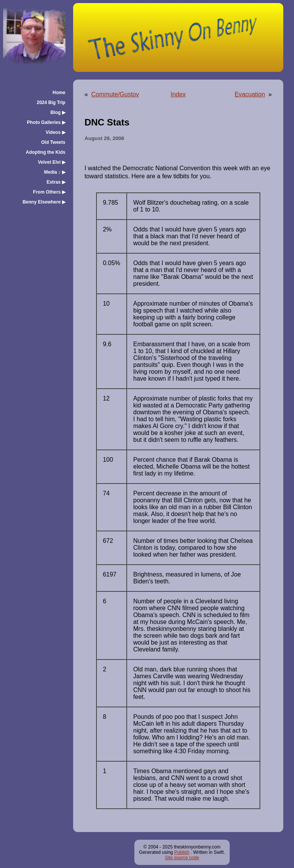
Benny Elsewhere (44, 202)
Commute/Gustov (115, 94)
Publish (182, 852)
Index (178, 94)
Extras (56, 182)
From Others (49, 192)
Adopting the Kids (45, 152)
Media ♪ (55, 172)
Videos (55, 132)
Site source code (182, 858)
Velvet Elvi (52, 162)
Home (59, 93)
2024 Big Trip (51, 103)
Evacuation (250, 94)
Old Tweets (53, 142)
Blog (58, 112)
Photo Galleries (46, 122)
